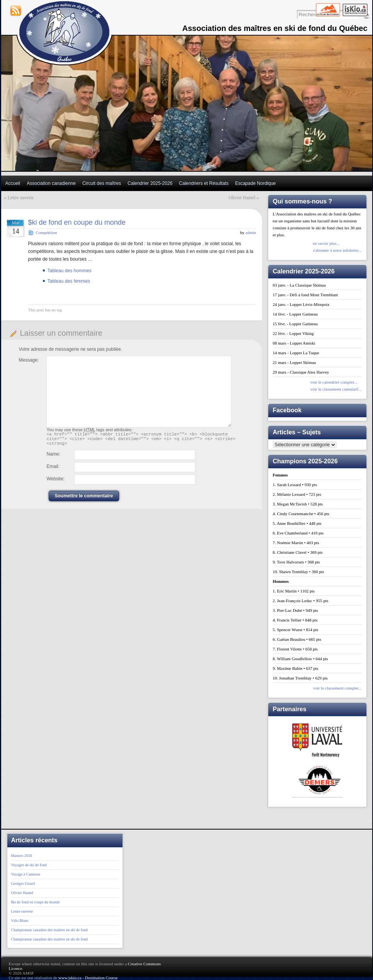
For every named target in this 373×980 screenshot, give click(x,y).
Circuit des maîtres (102, 183)
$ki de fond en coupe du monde (77, 222)
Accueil (13, 183)
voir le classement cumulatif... (336, 389)
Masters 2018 (22, 856)
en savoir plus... (326, 243)
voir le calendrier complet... (334, 382)
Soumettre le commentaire (84, 499)
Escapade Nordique (255, 183)
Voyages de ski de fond (29, 865)
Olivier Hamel (242, 198)
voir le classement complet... (337, 688)
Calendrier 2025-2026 (150, 183)
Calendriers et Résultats (204, 183)
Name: (54, 458)
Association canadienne (51, 183)
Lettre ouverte (21, 198)
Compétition (47, 232)
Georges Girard (23, 884)
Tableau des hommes (70, 271)
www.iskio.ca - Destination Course (88, 978)
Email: (53, 470)
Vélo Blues (20, 921)
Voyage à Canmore (26, 874)
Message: (29, 360)
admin (251, 232)
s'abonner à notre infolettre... (337, 250)
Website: (56, 482)
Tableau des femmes (69, 281)
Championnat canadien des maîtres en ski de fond (50, 930)
